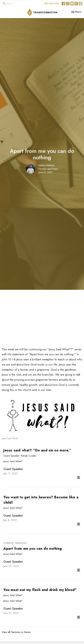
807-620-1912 (52, 3)
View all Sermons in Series (16, 632)
